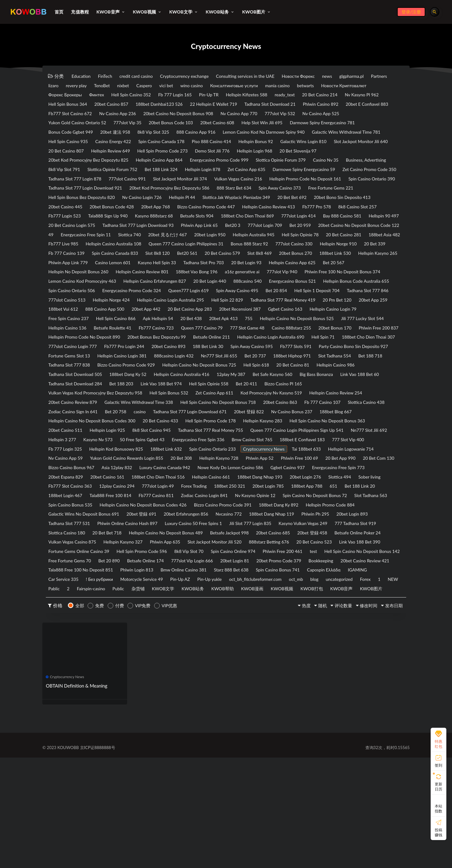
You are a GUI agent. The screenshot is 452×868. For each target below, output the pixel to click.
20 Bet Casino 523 (68, 640)
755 (277, 368)
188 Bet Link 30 (113, 407)
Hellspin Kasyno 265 (374, 290)
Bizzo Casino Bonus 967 (74, 543)
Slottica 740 (320, 261)
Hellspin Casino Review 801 (153, 310)
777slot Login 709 (68, 261)
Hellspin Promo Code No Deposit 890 (240, 388)
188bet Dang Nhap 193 (354, 553)
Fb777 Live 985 (307, 271)
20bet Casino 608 (126, 135)
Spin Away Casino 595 (162, 407)
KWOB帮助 (230, 689)
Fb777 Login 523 (67, 242)
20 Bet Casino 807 (68, 164)
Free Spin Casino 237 (71, 368)
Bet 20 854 (117, 339)
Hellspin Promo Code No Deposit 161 (150, 203)
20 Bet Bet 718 (115, 621)
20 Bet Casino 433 (218, 485)
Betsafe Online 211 (69, 397)
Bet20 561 (157, 290)
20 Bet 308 (150, 533)
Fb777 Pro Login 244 (369, 397)
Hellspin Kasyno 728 (193, 533)
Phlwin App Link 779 (71, 300)
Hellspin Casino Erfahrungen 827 (259, 319)
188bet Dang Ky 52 (137, 436)
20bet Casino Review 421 (213, 660)
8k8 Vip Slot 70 (309, 640)
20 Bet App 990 (331, 533)
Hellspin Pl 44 (116, 222)
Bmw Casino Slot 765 (139, 514)
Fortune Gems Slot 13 (347, 407)
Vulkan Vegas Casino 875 (135, 631)
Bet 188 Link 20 (172, 572)
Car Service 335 (308, 670)
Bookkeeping (162, 660)
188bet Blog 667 (67, 485)
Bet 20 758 (174, 475)
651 (141, 572)
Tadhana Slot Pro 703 (224, 300)
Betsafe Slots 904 (216, 242)
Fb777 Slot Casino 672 (243, 115)
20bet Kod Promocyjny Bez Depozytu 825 (93, 174)
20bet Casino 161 (182, 553)
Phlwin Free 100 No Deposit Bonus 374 (90, 319)
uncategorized (299, 679)
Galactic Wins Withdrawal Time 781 (282, 144)
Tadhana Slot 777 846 (220, 339)
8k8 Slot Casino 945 (257, 495)
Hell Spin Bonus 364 (197, 105)
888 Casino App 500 (70, 358)
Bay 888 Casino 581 (70, 251)
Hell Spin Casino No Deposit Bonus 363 (90, 495)
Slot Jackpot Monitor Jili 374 (342, 193)
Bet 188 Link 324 (229, 183)
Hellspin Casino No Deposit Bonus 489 (181, 621)
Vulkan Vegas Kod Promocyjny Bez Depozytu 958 (100, 456)
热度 (288, 716)
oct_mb (248, 679)
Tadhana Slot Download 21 (77, 115)
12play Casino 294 (238, 563)
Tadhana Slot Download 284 (130, 446)
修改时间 (361, 716)
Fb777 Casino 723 (227, 378)
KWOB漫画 (264, 689)
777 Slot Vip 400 (247, 514)
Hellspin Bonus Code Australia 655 (146, 329)
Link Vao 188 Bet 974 (228, 446)
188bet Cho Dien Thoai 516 (240, 553)
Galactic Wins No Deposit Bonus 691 (276, 592)
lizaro (118, 86)
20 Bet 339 (303, 281)
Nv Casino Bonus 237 (374, 475)
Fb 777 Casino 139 (344, 281)
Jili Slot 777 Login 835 (219, 611)
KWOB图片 (61, 699)
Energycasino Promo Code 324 (284, 329)
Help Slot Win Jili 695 (176, 135)
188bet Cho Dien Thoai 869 (274, 242)
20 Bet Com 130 (375, 533)
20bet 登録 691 (341, 592)
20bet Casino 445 (355, 222)
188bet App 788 (110, 572)
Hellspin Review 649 (119, 164)
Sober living (140, 563)
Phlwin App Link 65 (312, 251)
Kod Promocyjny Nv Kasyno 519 (297, 456)
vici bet (251, 86)
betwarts (58, 96)
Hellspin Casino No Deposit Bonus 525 (331, 368)
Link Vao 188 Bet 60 (70, 446)
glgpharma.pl (62, 86)
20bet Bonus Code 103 (73, 135)
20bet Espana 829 (135, 553)
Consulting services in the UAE (269, 76)
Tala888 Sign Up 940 (116, 242)
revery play (145, 86)
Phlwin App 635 (240, 631)
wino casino (281, 86)
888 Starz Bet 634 (165, 212)
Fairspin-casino (78, 689)
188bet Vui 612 (355, 349)
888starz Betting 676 (357, 631)
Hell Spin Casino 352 (231, 96)
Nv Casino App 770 (155, 125)
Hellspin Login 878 (277, 183)
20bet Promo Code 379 (115, 660)
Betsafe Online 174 (322, 650)
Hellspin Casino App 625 (324, 300)
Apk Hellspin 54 (172, 368)
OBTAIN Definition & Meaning (77, 796)
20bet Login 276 (66, 563)
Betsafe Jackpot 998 (252, 621)
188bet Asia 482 (264, 271)
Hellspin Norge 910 (261, 281)
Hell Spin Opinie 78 (168, 271)
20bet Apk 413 (247, 368)
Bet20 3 (350, 251)
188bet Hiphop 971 (269, 417)
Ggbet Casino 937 (317, 543)
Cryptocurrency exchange (201, 76)
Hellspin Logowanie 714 (275, 524)
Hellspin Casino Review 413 (250, 232)
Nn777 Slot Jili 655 (185, 417)
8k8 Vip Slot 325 (67, 144)
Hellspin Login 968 (281, 164)
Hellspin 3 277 (225, 504)
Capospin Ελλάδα (233, 670)
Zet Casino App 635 (326, 183)
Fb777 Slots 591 (212, 407)
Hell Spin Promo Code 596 (256, 640)
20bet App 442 (117, 358)
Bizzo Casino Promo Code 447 (180, 232)
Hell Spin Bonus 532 (182, 456)
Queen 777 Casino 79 (278, 378)
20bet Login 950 (66, 271)
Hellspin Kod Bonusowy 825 (350, 514)
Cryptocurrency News (177, 524)
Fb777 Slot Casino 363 (186, 563)
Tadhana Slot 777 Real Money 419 (212, 349)
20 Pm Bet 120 (273, 349)
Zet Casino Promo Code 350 (156, 193)
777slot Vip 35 (366, 125)
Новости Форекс (329, 76)
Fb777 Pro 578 (304, 232)
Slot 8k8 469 (239, 290)
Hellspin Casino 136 (126, 378)
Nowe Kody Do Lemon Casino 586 (253, 543)
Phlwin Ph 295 (220, 602)
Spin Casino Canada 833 (74, 290)
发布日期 (390, 716)
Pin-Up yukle (150, 679)
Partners (94, 86)
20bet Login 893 (262, 602)
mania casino (378, 86)
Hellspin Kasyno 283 (333, 485)
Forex (330, 679)
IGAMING (271, 670)
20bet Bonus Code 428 (73, 232)
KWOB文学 (162, 689)
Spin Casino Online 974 (359, 640)
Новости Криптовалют (102, 96)
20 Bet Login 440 (321, 319)
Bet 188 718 (358, 417)
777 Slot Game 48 (330, 378)
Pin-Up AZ (116, 679)
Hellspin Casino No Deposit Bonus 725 (217, 426)
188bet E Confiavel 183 (195, 514)
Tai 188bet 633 (225, 524)
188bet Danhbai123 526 (301, 105)
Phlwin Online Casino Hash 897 (82, 611)
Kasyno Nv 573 (266, 504)
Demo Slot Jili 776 (234, 164)
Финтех (191, 96)
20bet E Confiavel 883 (186, 115)
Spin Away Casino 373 (217, 212)
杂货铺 (133, 689)
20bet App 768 (123, 232)
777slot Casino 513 (273, 339)
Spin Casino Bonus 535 (252, 582)
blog (270, 679)
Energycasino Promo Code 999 (239, 174)
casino (202, 475)
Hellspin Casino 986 (371, 426)
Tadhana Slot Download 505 (78, 436)
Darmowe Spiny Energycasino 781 (244, 135)
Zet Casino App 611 (234, 456)
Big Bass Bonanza (350, 436)
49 (231, 261)
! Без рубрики (349, 670)
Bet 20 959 (108, 261)
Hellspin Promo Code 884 (201, 592)
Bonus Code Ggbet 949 (313, 135)
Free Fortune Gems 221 (274, 212)
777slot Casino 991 (283, 193)
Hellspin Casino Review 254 (369, 456)
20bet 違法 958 (364, 135)
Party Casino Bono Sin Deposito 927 (277, 407)
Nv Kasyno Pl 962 (148, 105)
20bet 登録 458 (346, 621)
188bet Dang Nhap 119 (170, 602)
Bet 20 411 (325, 446)
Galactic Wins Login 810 (283, 154)
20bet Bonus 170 (120, 388)
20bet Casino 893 (68, 407)
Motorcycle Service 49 (72, 679)
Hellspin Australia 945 (116, 271)
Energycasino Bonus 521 (75, 329)
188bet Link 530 (326, 290)
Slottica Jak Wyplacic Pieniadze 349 (177, 222)
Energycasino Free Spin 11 (270, 261)
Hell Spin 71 (195, 397)
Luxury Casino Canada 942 (180, 543)
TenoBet (175, 86)
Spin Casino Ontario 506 (217, 329)
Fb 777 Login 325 (293, 514)
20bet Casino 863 (307, 465)
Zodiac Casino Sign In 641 (126, 475)
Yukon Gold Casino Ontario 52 (309, 125)
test (106, 650)
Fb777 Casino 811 (320, 572)
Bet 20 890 (280, 650)
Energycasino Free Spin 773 (78, 553)
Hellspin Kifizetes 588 (362, 96)
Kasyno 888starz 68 (168, 242)
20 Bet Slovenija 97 (330, 164)
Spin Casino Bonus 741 (180, 670)
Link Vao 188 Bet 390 (120, 640)
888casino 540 (364, 319)
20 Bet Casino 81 (323, 426)
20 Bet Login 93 (272, 300)
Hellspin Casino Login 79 (328, 358)
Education (83, 76)
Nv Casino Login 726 (71, 222)
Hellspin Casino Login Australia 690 (135, 397)
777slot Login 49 (285, 563)
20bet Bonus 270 (281, 290)
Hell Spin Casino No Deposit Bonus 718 (237, 465)
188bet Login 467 (217, 572)
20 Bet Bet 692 (240, 222)
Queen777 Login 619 (348, 329)
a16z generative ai (266, 310)
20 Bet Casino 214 (100, 105)
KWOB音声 (367, 689)
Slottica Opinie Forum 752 (174, 183)
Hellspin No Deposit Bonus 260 (82, 310)
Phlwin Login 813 (347, 660)
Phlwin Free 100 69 (285, 533)
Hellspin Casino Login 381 (76, 417)
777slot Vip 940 (311, 310)
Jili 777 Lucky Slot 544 (73, 378)
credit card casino (147, 76)
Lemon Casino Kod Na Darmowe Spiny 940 (190, 144)
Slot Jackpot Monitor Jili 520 (296, 631)
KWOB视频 (299, 689)
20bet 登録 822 (325, 475)
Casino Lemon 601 (121, 300)
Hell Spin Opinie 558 (282, 446)
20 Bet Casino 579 (197, 290)
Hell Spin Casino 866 (124, 368)
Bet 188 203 (183, 446)
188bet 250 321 (367, 563)
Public (109, 689)
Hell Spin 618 (281, 426)
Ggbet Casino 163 (274, 358)
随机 (308, 716)
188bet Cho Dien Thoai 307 (246, 397)
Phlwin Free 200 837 (169, 388)
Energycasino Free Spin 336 (78, 514)
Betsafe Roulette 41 (177, 378)
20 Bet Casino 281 (218, 271)
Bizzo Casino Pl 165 (367, 446)
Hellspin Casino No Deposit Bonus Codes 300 (141, 485)
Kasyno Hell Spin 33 (171, 300)
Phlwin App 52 (239, 533)
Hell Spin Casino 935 (351, 144)
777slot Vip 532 (202, 125)
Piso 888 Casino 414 (180, 154)
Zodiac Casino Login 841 (374, 572)
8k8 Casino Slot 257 (350, 232)
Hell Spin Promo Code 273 (177, 164)
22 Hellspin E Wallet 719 (362, 105)
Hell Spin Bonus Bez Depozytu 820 (345, 212)
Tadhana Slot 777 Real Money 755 (323, 495)
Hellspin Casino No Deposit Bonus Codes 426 (334, 582)
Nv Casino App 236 (297, 115)
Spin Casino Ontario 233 (119, 524)
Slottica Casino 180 (69, 621)
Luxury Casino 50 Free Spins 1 (156, 611)
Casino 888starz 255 (71, 388)
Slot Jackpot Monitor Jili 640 (348, 154)
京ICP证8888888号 (98, 858)
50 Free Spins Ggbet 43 (315, 504)
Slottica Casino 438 (69, 475)
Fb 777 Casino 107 (355, 465)
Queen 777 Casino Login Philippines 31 (90, 281)
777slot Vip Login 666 (374, 650)
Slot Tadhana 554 (317, 417)
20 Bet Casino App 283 (167, 358)
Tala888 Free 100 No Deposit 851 (284, 660)
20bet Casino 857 (247, 105)
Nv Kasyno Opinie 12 (71, 582)
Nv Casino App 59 (329, 524)
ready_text (60, 105)
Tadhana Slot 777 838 (72, 426)
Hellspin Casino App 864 (172, 174)
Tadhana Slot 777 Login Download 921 (300, 203)
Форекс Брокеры (155, 96)
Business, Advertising (71, 183)
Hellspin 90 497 (117, 251)
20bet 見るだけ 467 (363, 261)
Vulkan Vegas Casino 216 (75, 203)
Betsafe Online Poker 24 (74, 631)
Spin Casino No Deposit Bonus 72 (138, 582)
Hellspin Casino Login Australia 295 (86, 349)
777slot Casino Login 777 (311, 397)
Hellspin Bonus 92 (230, 154)
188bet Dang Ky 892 (143, 592)
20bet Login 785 (66, 572)
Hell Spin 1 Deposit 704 (163, 339)
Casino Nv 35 (358, 174)
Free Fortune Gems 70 (235, 650)
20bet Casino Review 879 (76, 465)
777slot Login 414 (331, 242)
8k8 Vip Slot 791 (120, 183)
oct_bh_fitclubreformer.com (202, 679)
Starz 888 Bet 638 (128, 670)
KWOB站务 (196, 689)
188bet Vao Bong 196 (214, 310)
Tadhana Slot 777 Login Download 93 (243, 251)
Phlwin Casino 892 (134, 115)
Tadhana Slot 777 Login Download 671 (259, 475)
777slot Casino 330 (211, 281)
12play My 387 (254, 436)
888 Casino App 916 (115, 144)
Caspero (225, 86)
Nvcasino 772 (122, 602)
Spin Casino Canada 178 (123, 154)
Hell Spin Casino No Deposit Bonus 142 (161, 650)
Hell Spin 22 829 (149, 349)
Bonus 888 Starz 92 (161, 281)
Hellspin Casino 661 (299, 553)
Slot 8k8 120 (123, 290)
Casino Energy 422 (69, 154)
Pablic (386, 679)
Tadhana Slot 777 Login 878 (224, 193)
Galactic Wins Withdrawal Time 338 (149, 465)
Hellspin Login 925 (207, 495)
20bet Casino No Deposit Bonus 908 (87, 125)
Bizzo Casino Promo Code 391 (81, 592)
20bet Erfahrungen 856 (73, 602)
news (362, 76)
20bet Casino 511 (160, 495)
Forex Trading (326, 563)
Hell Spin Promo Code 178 (274, 485)
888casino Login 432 (135, 417)
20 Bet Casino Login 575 (169, 251)
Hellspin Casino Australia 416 (198, 436)
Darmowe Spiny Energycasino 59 (83, 193)
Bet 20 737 (227, 417)
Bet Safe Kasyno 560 (301, 436)
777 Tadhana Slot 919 (338, 611)
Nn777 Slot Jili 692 (180, 504)
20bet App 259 (314, 349)
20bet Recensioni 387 (223, 358)
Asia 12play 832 (125, 543)
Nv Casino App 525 (248, 125)
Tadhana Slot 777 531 (312, 602)
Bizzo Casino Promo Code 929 (136, 426)
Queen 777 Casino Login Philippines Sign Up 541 (100, 504)
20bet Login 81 (65, 660)
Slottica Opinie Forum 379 (308, 174)
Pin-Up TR (319, 96)
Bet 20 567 (371, 300)
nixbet (200, 86)
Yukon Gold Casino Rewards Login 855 (89, 533)
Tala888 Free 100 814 (268, 572)
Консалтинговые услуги (329, 86)
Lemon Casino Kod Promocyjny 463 (178, 319)
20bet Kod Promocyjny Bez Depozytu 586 (93, 212)
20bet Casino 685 (301, 621)
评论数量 (332, 716)
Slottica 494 (105, 563)
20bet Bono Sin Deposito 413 (296, 222)
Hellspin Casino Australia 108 (364, 271)
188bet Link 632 (66, 524)
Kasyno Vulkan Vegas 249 (279, 611)
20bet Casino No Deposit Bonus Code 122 (174, 261)
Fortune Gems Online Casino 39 (185, 640)
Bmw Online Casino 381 (74, 670)
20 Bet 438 (210, 368)
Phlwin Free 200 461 (71, 650)
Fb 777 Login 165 (280, 96)
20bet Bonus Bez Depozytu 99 (320, 388)
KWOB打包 (333, 689)
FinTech (111, 76)
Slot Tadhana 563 (201, 582)
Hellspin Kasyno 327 (193, 631)
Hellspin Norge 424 (323, 339)
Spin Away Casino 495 (72, 339)
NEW (364, 679)
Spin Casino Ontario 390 (224, 203)
